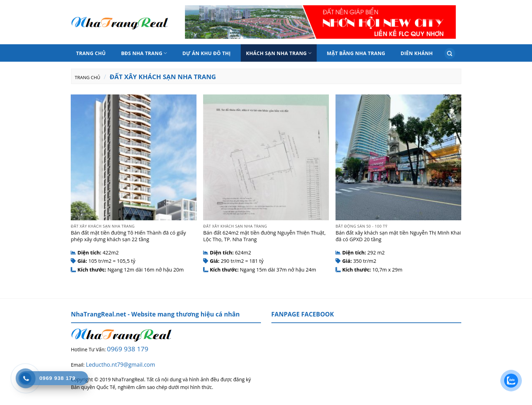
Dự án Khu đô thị (207, 53)
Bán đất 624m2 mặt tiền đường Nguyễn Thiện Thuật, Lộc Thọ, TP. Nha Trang (264, 236)
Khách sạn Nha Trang (279, 53)
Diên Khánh (417, 53)
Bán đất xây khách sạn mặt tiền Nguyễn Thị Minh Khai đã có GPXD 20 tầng (398, 236)
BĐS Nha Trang (144, 53)
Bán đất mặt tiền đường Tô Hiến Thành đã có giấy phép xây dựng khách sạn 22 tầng (128, 236)
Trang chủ (91, 53)
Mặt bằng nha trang (356, 53)
